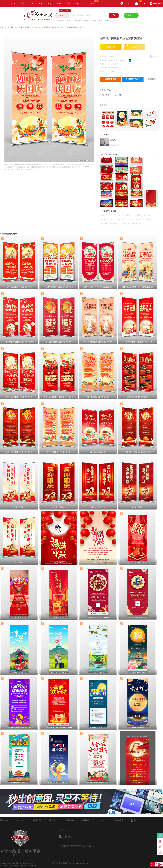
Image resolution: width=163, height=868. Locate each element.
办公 (59, 4)
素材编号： (104, 57)
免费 (68, 4)
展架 (103, 215)
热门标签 (21, 820)
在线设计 (79, 4)
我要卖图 (160, 836)
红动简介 (103, 820)
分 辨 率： (104, 64)
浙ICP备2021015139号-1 (27, 863)
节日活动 (35, 27)
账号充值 (53, 820)
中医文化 (108, 21)
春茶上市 (87, 21)
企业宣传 (78, 21)
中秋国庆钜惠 (137, 223)
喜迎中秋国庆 (115, 223)
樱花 (101, 21)
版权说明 (119, 820)
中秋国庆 (137, 215)
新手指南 (70, 820)
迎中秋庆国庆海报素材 (109, 155)
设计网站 (11, 27)
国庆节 (129, 215)
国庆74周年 (147, 219)
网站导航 (37, 820)
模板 (13, 4)
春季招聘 (61, 21)
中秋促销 (126, 223)
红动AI (92, 2)
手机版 (136, 820)
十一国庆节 (119, 215)
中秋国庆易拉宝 (135, 219)
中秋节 (110, 215)
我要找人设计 (131, 15)
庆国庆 (111, 219)
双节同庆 (104, 223)
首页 (4, 4)
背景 (40, 4)
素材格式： (104, 60)
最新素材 (4, 820)
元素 (22, 4)
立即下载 (111, 47)
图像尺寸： (104, 68)
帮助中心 (86, 820)
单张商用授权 (111, 79)
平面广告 (20, 27)
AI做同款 (131, 46)
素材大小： (104, 71)
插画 (31, 4)
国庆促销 (147, 215)
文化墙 (69, 21)
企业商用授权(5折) (133, 79)
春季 (94, 21)
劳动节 (117, 21)
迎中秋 (103, 219)
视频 (50, 4)
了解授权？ (152, 79)
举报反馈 (155, 57)
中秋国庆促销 (121, 219)
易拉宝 (27, 27)
